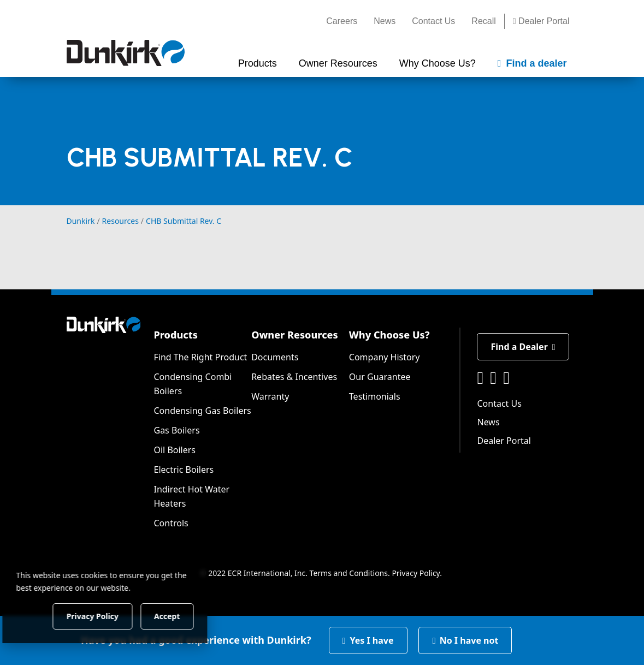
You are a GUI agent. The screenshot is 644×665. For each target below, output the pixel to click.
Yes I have (368, 640)
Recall (483, 21)
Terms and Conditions (349, 573)
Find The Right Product (200, 357)
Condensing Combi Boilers (193, 384)
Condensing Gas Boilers (202, 411)
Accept (187, 616)
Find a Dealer (523, 347)
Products (175, 335)
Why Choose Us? (389, 335)
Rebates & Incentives (294, 377)
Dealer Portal (541, 21)
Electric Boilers (184, 470)
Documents (275, 357)
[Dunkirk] (126, 53)
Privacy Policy (416, 573)
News (385, 21)
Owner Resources (295, 335)
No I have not (465, 640)
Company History (385, 357)
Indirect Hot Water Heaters (191, 496)
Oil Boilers (175, 450)
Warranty (270, 396)
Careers (342, 21)
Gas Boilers (176, 430)
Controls (171, 523)
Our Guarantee (380, 377)
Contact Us (433, 21)
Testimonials (375, 396)
